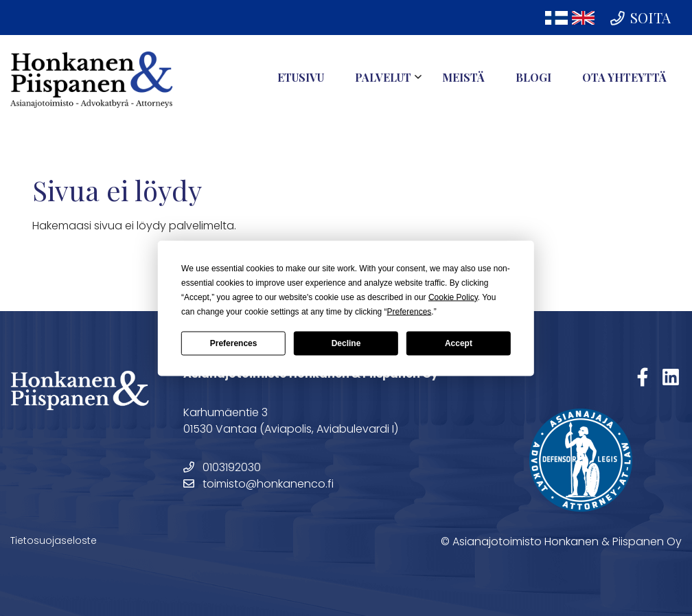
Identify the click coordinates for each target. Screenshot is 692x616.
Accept (459, 343)
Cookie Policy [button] (453, 297)
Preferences (234, 343)
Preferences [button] (410, 311)
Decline (346, 343)
